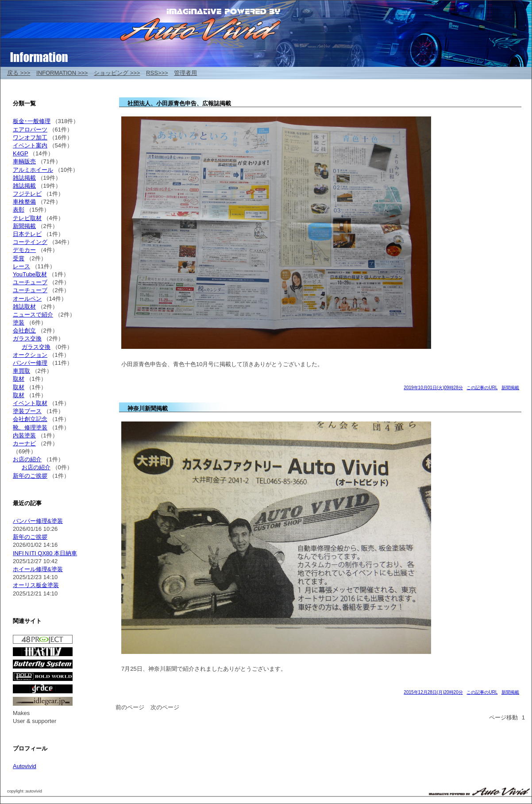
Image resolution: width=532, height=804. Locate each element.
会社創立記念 (30, 419)
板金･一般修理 (32, 121)
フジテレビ (27, 194)
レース (21, 266)
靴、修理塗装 (30, 427)
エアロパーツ (30, 129)
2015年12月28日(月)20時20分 (433, 692)
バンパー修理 (30, 363)
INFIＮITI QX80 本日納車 (45, 553)
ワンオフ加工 (30, 137)
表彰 (19, 210)
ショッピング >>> (117, 73)
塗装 (19, 323)
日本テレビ (27, 234)
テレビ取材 (27, 218)
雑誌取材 (24, 307)
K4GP (20, 153)
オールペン (27, 299)
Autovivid (25, 766)
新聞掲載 (510, 388)
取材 (19, 379)
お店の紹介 (27, 459)
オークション (30, 355)
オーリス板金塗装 (36, 585)
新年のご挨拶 (30, 476)
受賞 (19, 258)
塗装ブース (27, 411)
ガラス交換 (27, 338)
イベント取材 (30, 403)
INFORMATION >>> (62, 73)
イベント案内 (30, 145)
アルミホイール (33, 170)
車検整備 (24, 202)
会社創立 (24, 330)
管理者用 (185, 73)
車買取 (21, 371)
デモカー (24, 250)
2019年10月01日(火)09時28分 (433, 388)
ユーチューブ (30, 282)
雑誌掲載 (24, 178)
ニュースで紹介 (33, 315)
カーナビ (24, 443)
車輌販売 (24, 161)
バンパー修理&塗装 (38, 521)
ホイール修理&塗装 (38, 569)
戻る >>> (19, 73)
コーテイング (30, 242)
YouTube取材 (30, 274)
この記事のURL (482, 388)
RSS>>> (157, 73)
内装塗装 (24, 435)
